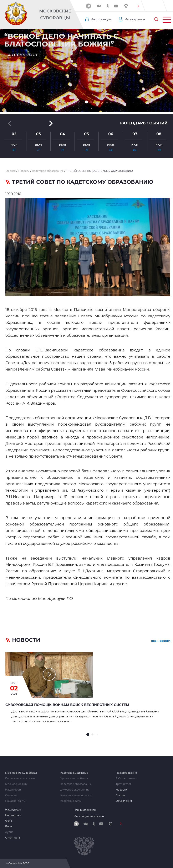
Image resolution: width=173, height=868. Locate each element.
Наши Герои (13, 790)
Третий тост (123, 784)
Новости (121, 790)
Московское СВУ (16, 784)
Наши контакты (15, 801)
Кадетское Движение (74, 773)
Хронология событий (74, 778)
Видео (9, 826)
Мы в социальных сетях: (89, 816)
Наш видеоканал (85, 810)
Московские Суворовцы (55, 14)
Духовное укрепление (75, 790)
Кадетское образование (76, 784)
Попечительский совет (20, 778)
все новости (161, 641)
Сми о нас (12, 795)
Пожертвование (126, 773)
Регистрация (135, 19)
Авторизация (101, 19)
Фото (9, 821)
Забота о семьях (126, 778)
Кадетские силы (71, 801)
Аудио (9, 832)
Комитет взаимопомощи (76, 795)
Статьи (120, 795)
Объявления (124, 801)
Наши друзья (14, 810)
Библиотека (13, 815)
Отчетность (13, 838)
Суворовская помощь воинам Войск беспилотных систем (67, 705)
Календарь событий (144, 123)
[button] (138, 6)
